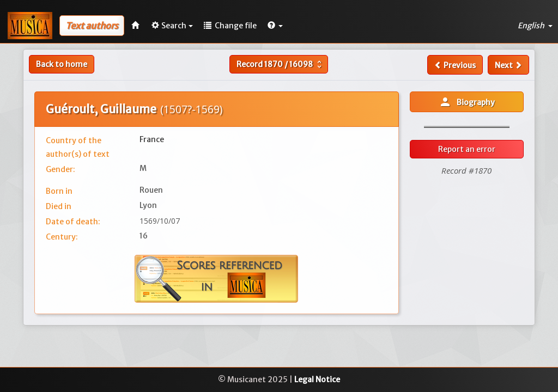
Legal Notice (317, 379)
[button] (275, 26)
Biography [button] (467, 102)
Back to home (62, 64)
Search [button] (172, 26)
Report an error (467, 149)
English (535, 26)
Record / (280, 64)
